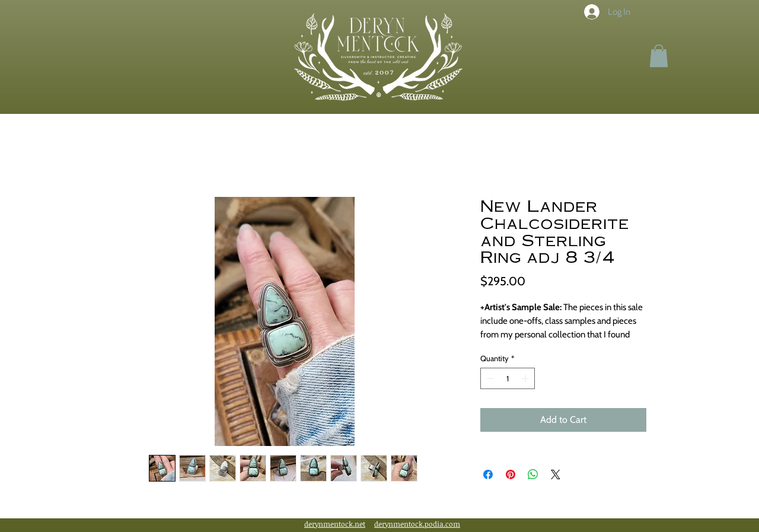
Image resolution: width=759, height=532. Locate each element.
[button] (659, 56)
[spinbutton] (508, 378)
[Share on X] (556, 474)
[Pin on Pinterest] (511, 474)
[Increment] (527, 378)
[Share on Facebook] (488, 474)
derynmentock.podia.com (417, 524)
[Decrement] (489, 378)
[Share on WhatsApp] (533, 474)
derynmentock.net (335, 524)
